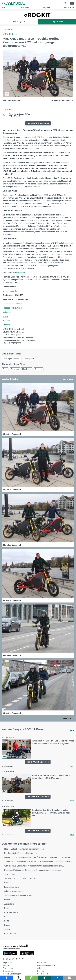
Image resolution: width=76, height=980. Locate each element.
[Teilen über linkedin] (57, 978)
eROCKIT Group (10, 34)
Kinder (7, 917)
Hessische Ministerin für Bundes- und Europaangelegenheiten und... (33, 870)
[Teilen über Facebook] (6, 978)
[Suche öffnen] (65, 4)
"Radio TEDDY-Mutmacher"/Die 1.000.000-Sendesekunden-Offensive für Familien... (39, 862)
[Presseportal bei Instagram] (22, 959)
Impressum (8, 963)
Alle (71, 730)
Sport (5, 369)
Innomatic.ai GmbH (12, 887)
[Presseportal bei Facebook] (16, 959)
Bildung (7, 925)
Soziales (8, 929)
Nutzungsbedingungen (47, 965)
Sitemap (41, 971)
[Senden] (70, 978)
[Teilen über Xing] (44, 978)
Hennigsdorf (29, 359)
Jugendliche (9, 904)
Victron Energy (10, 874)
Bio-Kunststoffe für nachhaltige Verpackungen (23, 853)
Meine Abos (69, 7)
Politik (7, 921)
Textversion (8, 968)
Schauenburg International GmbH (18, 895)
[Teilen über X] (19, 978)
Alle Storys (19, 22)
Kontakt (6, 965)
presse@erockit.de (11, 291)
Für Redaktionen (44, 963)
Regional (46, 7)
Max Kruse (27, 369)
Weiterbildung (10, 934)
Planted (7, 883)
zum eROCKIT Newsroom (38, 123)
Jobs (39, 968)
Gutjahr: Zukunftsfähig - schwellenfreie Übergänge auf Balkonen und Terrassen (37, 857)
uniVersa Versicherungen (15, 891)
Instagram (7, 312)
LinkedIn (6, 325)
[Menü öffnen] (72, 4)
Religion (8, 908)
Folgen (57, 22)
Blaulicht (25, 7)
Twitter (6, 316)
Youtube (6, 321)
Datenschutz (8, 971)
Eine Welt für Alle (11, 912)
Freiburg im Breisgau (12, 359)
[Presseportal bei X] (19, 959)
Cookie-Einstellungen (12, 974)
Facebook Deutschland (12, 304)
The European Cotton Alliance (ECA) (19, 879)
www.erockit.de (19, 273)
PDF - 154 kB (20, 115)
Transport (15, 369)
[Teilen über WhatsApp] (32, 978)
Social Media (43, 974)
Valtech (7, 900)
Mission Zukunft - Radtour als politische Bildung (24, 849)
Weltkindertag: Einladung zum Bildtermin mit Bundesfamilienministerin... (34, 866)
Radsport (39, 369)
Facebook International (12, 308)
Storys (5, 7)
